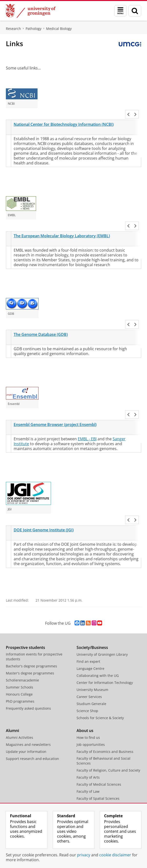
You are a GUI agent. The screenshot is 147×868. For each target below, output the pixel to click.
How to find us (88, 708)
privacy (84, 855)
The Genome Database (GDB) (41, 317)
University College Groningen (100, 790)
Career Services (89, 668)
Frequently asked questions (28, 679)
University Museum (92, 660)
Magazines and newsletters (28, 715)
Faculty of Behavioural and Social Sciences (103, 732)
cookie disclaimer (115, 855)
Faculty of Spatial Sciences (98, 769)
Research (13, 29)
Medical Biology (59, 29)
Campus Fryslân (90, 797)
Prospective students (25, 618)
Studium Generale (91, 675)
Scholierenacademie (22, 651)
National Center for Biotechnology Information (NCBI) (64, 119)
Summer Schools (20, 658)
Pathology (34, 29)
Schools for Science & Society (100, 689)
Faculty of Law (88, 762)
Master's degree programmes (30, 644)
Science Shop (87, 682)
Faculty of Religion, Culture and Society (108, 741)
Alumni (12, 701)
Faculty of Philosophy (94, 776)
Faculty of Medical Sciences (99, 755)
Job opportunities (91, 715)
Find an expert (88, 632)
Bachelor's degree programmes (31, 637)
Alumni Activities (20, 708)
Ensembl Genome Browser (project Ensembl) (55, 401)
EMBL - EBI (87, 416)
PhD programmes (20, 672)
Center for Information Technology (105, 653)
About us (85, 701)
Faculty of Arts (88, 748)
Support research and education (32, 729)
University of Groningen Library (102, 625)
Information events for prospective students (34, 627)
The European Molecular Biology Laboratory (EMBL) (62, 224)
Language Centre (90, 639)
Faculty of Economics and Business (105, 722)
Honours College (19, 665)
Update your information (26, 722)
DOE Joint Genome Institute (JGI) (44, 501)
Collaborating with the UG (98, 646)
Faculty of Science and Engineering (105, 783)
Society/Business (92, 618)
